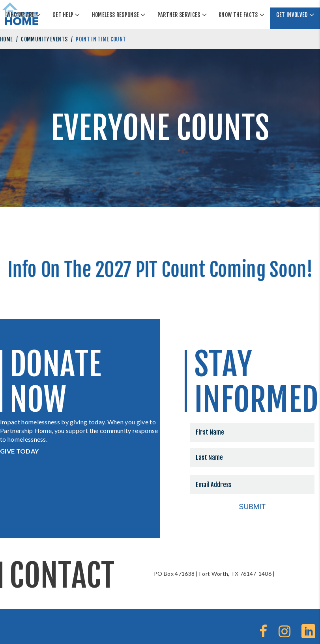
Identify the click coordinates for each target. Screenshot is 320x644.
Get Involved (292, 15)
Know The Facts (238, 15)
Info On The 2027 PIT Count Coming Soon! (160, 268)
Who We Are (20, 15)
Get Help (63, 15)
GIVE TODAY (19, 451)
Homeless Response (115, 15)
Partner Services (179, 15)
